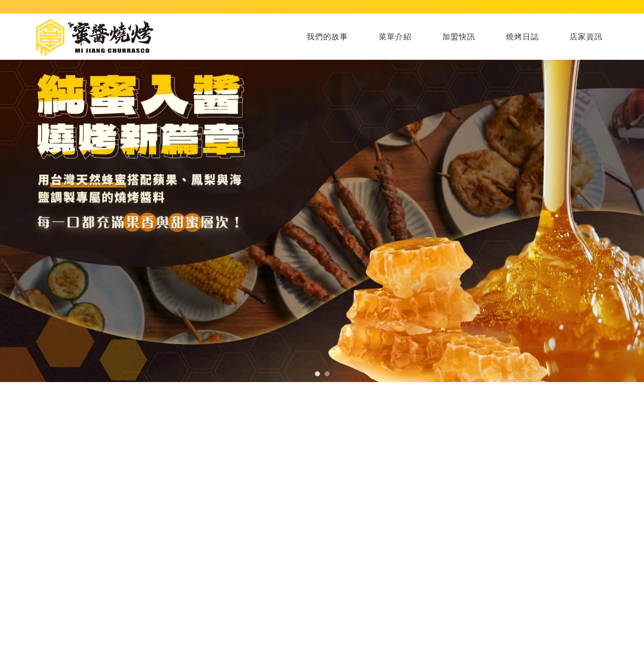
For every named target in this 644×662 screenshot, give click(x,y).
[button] (317, 374)
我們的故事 (327, 37)
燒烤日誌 (522, 37)
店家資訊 (586, 37)
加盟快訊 (459, 37)
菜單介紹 (395, 37)
